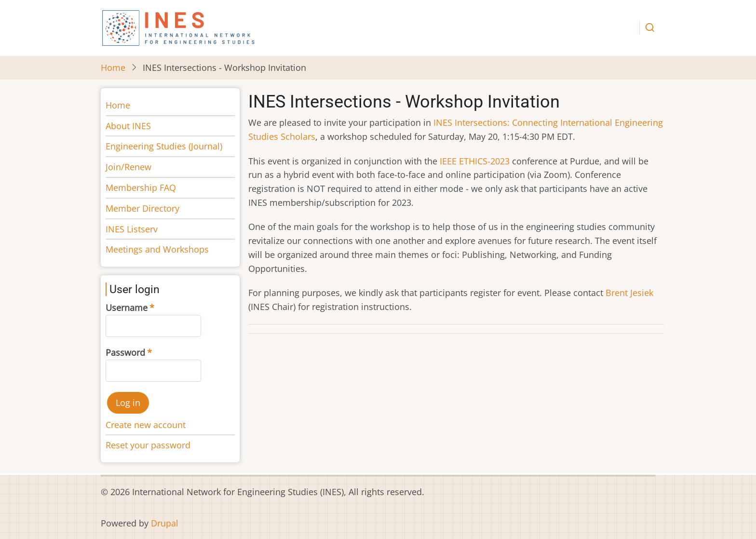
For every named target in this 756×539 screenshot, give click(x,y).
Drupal (165, 523)
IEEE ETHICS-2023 (475, 161)
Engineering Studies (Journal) (164, 146)
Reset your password (148, 445)
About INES (128, 126)
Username (127, 308)
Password (125, 352)
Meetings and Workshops (157, 249)
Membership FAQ (141, 188)
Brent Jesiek (629, 293)
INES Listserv (132, 229)
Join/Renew (128, 167)
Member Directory (142, 208)
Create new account (146, 425)
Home (113, 67)
